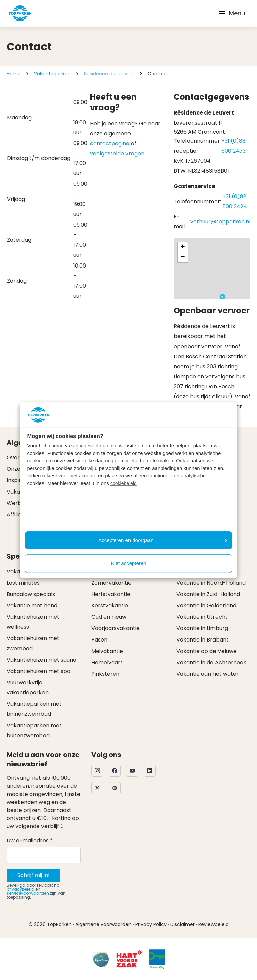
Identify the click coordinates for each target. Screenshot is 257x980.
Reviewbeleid (213, 924)
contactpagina (110, 143)
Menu (232, 13)
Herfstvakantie (111, 594)
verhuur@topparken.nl (220, 221)
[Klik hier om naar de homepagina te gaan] (20, 13)
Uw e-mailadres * (30, 841)
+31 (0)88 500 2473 (233, 146)
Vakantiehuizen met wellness (33, 622)
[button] (222, 298)
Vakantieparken (52, 74)
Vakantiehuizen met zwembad (33, 643)
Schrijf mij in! (33, 875)
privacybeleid (21, 889)
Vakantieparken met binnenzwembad (34, 709)
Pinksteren (105, 674)
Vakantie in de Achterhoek (211, 662)
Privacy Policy (151, 924)
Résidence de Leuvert (109, 74)
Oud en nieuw (109, 617)
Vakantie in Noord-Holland (211, 583)
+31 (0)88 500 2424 (235, 201)
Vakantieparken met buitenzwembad (34, 730)
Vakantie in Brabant (202, 640)
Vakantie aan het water (207, 674)
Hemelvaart (107, 662)
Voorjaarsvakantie (115, 628)
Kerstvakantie (110, 606)
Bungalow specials (31, 594)
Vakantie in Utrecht (202, 617)
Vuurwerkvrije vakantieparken (28, 688)
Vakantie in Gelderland (206, 606)
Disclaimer (183, 924)
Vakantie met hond (32, 606)
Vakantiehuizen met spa (38, 671)
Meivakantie (107, 651)
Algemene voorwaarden (103, 924)
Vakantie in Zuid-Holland (208, 594)
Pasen (99, 640)
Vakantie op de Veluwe (206, 651)
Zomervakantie (111, 583)
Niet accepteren (128, 563)
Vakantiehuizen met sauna (41, 660)
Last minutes (23, 583)
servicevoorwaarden (28, 893)
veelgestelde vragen (117, 154)
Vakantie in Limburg (202, 628)
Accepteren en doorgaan (163, 540)
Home (14, 74)
